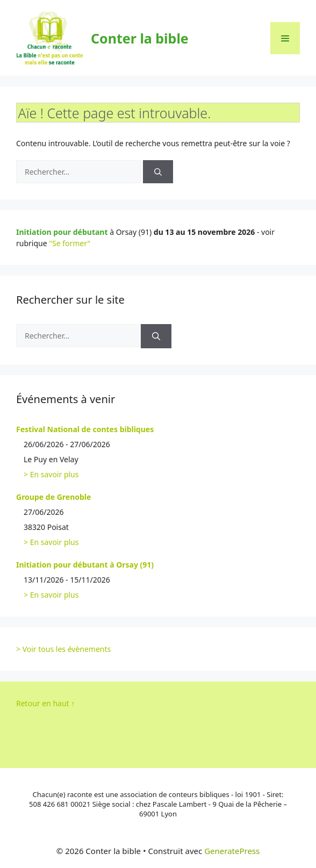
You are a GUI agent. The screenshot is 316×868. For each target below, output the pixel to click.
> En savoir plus (51, 474)
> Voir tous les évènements (63, 649)
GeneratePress (232, 851)
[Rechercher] (158, 172)
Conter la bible (140, 38)
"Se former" (70, 243)
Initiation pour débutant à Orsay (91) (85, 565)
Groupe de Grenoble (53, 497)
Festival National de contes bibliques (85, 429)
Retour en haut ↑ (45, 703)
